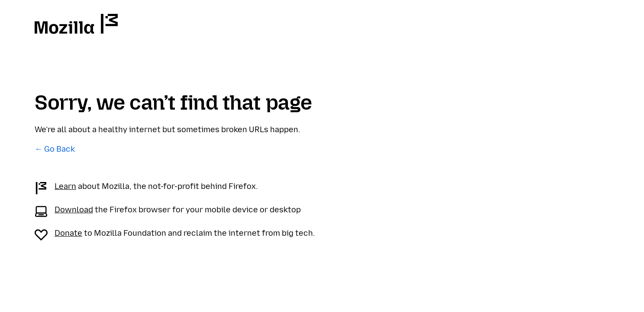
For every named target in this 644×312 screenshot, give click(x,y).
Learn (65, 186)
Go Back (60, 149)
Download (74, 210)
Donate (68, 233)
